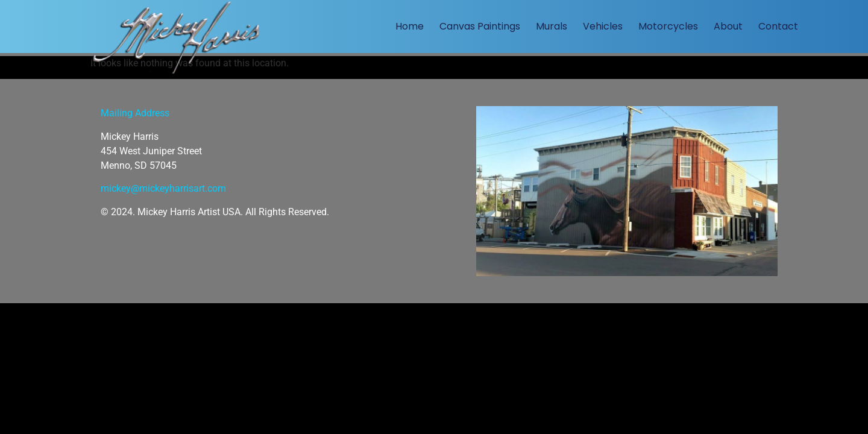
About (728, 26)
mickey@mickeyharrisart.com (163, 188)
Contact (778, 26)
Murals (552, 26)
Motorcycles (668, 26)
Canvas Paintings (480, 26)
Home (410, 26)
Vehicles (603, 26)
